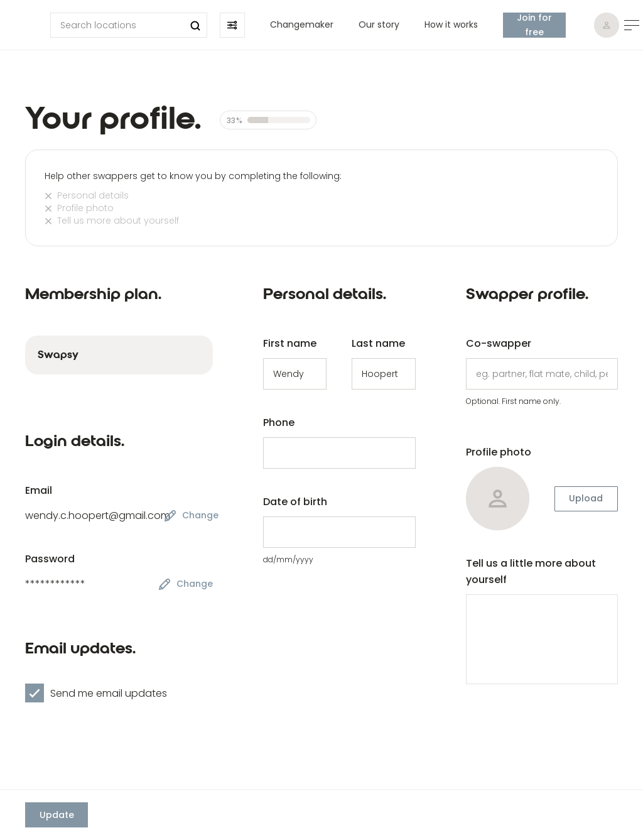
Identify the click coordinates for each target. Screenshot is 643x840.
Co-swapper (499, 343)
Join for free (534, 25)
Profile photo (499, 452)
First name (290, 343)
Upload (586, 498)
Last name (378, 343)
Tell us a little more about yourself (531, 571)
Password (50, 559)
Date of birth (295, 502)
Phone (279, 423)
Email (39, 490)
